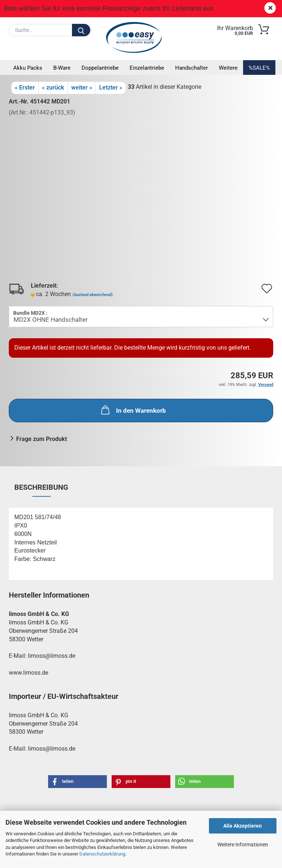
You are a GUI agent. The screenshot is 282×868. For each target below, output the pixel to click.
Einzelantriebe (147, 68)
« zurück (53, 87)
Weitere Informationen (243, 845)
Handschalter (191, 68)
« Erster (25, 87)
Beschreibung (41, 487)
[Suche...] (81, 30)
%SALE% (259, 68)
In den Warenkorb (133, 410)
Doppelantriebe (100, 68)
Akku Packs (28, 68)
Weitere (228, 68)
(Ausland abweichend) (93, 295)
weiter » (82, 87)
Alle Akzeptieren (243, 826)
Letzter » (111, 87)
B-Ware (62, 68)
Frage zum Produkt (41, 439)
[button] (77, 782)
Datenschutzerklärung (102, 854)
